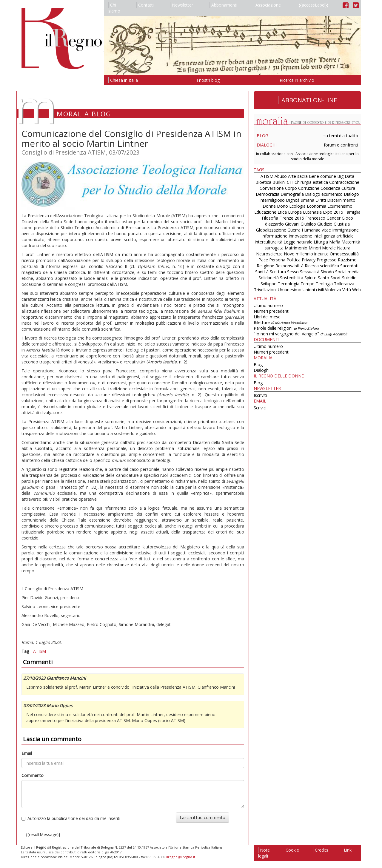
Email (27, 753)
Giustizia (342, 224)
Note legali (264, 853)
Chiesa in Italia (123, 80)
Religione (265, 266)
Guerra (294, 230)
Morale (329, 248)
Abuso (281, 176)
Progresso (327, 260)
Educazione (265, 212)
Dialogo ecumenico (324, 194)
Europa (295, 212)
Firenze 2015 (292, 218)
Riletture (280, 322)
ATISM (40, 651)
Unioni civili (313, 290)
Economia (316, 206)
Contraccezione (344, 182)
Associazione (267, 5)
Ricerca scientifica (322, 266)
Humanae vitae (316, 230)
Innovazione (300, 236)
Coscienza (330, 188)
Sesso (293, 272)
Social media (347, 272)
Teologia (324, 284)
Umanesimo (290, 290)
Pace (263, 260)
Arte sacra (298, 176)
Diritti (321, 200)
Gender (334, 218)
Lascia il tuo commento (202, 817)
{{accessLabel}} (313, 5)
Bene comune (322, 176)
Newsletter (182, 5)
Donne (269, 206)
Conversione (272, 188)
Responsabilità (289, 266)
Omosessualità (344, 254)
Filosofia (270, 218)
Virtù (347, 290)
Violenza (333, 290)
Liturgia (321, 242)
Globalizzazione (271, 230)
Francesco (315, 218)
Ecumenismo (340, 206)
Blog (262, 136)
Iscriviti (260, 395)
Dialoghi (267, 145)
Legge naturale (298, 242)
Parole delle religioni (286, 328)
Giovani (292, 224)
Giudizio (325, 224)
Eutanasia (312, 212)
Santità (262, 272)
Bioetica (263, 182)
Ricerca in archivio (296, 80)
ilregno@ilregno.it (181, 857)
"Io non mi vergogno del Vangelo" (300, 334)
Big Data (346, 176)
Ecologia (297, 206)
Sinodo (327, 272)
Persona (278, 260)
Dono (282, 206)
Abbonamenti (223, 5)
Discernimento (341, 200)
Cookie (291, 850)
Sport (336, 278)
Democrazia (268, 194)
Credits (321, 850)
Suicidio (349, 278)
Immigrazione (345, 230)
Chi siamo (114, 8)
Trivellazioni (265, 290)
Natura (344, 248)
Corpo (291, 188)
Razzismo (347, 260)
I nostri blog (207, 80)
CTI (290, 182)
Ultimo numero (268, 305)
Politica (294, 260)
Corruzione (309, 188)
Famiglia (352, 212)
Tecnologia (289, 284)
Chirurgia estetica (311, 182)
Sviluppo (269, 284)
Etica (282, 212)
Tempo (308, 284)
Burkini (279, 182)
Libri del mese (267, 317)
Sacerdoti (349, 266)
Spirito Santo (317, 278)
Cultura (348, 188)
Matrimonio (296, 248)
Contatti (145, 5)
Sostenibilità (292, 278)
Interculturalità (268, 242)
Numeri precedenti (272, 311)
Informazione (274, 236)
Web (356, 290)
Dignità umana (300, 200)
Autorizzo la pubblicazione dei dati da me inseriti (71, 818)
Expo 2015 (333, 212)
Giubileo (308, 224)
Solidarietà (269, 278)
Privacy (309, 260)
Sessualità (310, 272)
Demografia (292, 194)
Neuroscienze (269, 254)
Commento (33, 775)
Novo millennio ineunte (306, 254)
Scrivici (260, 408)
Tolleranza (344, 284)
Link (347, 850)
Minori (315, 248)
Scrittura (278, 272)
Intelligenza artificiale (334, 236)
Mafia (335, 242)
